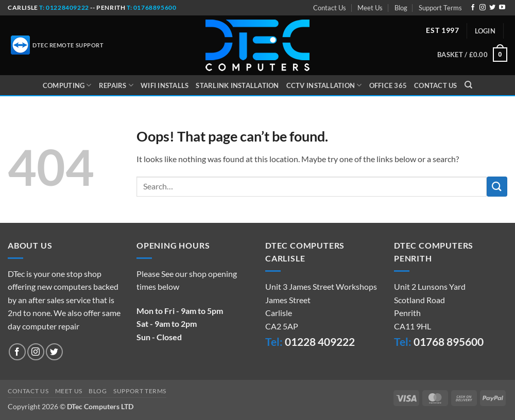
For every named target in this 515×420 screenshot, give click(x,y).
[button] (485, 31)
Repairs (116, 85)
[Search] (468, 85)
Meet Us (370, 8)
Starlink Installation (237, 85)
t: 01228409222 (64, 7)
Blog (401, 8)
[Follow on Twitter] (492, 8)
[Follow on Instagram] (483, 8)
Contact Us (330, 8)
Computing (67, 85)
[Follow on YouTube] (502, 8)
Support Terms (440, 8)
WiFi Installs (165, 85)
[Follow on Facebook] (473, 8)
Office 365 (388, 85)
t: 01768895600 (151, 7)
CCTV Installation (324, 85)
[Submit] (497, 187)
